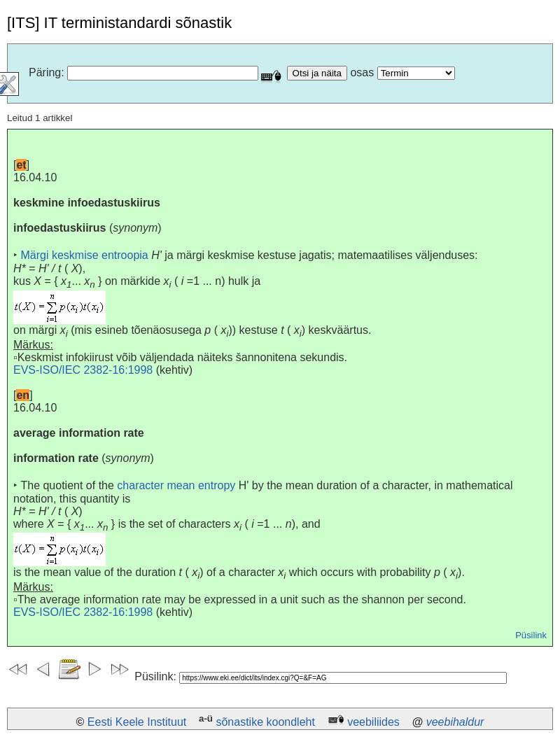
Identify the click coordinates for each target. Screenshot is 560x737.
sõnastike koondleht (265, 722)
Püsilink (531, 635)
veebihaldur (455, 722)
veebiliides (373, 722)
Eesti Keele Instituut (137, 722)
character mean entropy (176, 485)
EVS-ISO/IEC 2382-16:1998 (83, 370)
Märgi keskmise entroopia (84, 255)
